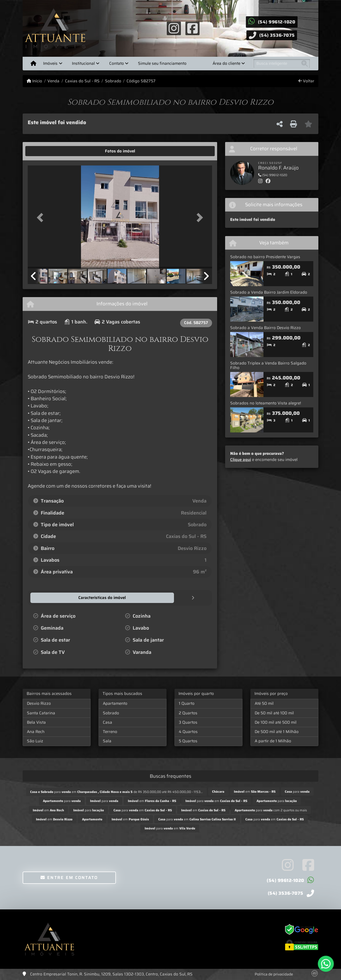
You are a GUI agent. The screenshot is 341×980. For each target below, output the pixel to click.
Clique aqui (241, 460)
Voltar (306, 81)
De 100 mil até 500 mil (276, 722)
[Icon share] (174, 28)
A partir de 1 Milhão (273, 741)
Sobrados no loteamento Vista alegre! (266, 403)
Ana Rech (36, 731)
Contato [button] (117, 63)
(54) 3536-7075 (277, 35)
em (255, 791)
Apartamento (115, 703)
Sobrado (113, 81)
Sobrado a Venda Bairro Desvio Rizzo (265, 328)
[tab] (44, 151)
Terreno (110, 731)
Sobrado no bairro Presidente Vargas (265, 257)
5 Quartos (188, 741)
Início (34, 81)
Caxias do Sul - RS (82, 81)
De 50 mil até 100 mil (274, 713)
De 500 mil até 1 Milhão (277, 731)
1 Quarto (187, 703)
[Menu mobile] (33, 63)
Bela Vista (36, 722)
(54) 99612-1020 (277, 22)
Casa (107, 722)
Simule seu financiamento (162, 63)
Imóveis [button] (50, 63)
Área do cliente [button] (226, 63)
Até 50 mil (264, 703)
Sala (107, 741)
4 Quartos (188, 731)
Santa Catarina (41, 713)
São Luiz (35, 741)
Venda (53, 81)
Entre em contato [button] (69, 877)
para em (216, 801)
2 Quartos (188, 713)
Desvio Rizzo (39, 703)
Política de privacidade (274, 974)
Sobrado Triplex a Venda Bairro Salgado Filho (268, 365)
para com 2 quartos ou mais (271, 810)
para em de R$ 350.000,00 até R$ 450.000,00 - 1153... (116, 791)
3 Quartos (188, 722)
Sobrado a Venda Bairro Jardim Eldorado (269, 292)
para (297, 791)
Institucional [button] (83, 63)
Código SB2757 (141, 81)
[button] (42, 217)
